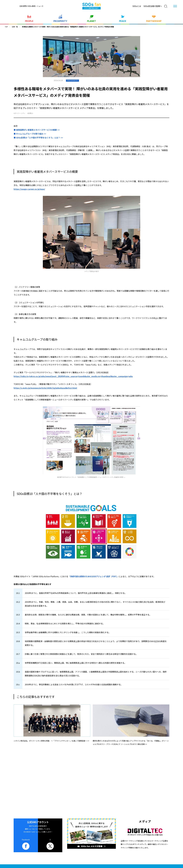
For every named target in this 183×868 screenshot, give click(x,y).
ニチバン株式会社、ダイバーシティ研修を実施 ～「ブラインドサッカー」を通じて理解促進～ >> (51, 741)
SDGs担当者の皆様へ (153, 6)
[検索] (166, 6)
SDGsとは (137, 6)
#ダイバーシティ (20, 113)
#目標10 (30, 113)
